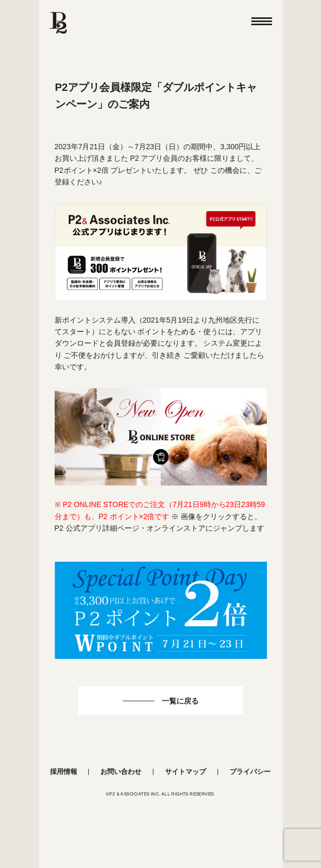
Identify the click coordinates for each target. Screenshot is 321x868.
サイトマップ (185, 772)
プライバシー (250, 772)
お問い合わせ (121, 772)
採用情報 (64, 772)
